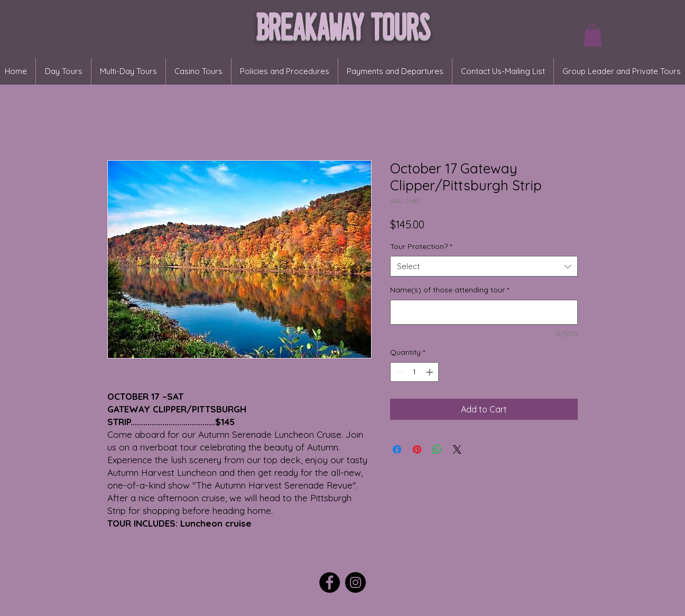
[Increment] (431, 372)
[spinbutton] (414, 372)
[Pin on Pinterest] (417, 449)
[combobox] (484, 266)
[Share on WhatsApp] (437, 449)
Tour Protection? (421, 246)
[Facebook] (330, 582)
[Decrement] (398, 372)
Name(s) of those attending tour (450, 290)
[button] (593, 35)
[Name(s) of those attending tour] (484, 312)
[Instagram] (355, 582)
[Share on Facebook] (397, 449)
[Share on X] (457, 449)
